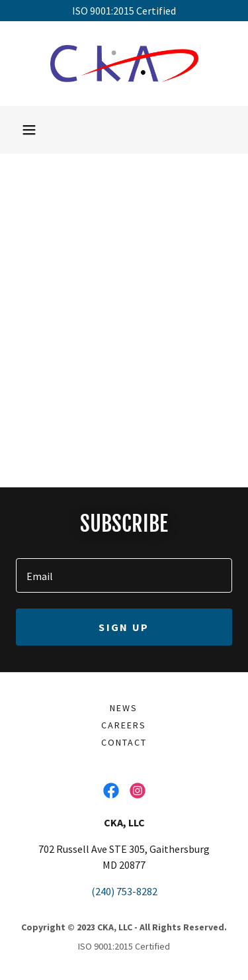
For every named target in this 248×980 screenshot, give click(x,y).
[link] (124, 64)
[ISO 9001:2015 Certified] (124, 11)
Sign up (124, 627)
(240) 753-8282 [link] (124, 891)
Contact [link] (124, 742)
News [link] (124, 708)
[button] (29, 130)
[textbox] (124, 575)
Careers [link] (124, 725)
